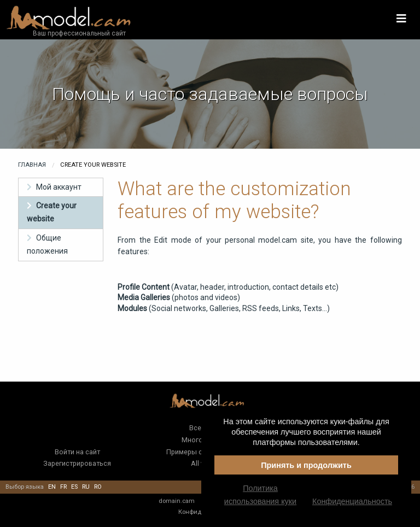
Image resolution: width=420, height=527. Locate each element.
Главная (32, 165)
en (52, 487)
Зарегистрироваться (77, 463)
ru (86, 487)
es (74, 487)
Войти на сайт (77, 452)
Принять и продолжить (306, 465)
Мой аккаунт (59, 187)
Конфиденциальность (352, 501)
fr (63, 487)
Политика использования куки (260, 495)
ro (98, 487)
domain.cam (177, 501)
